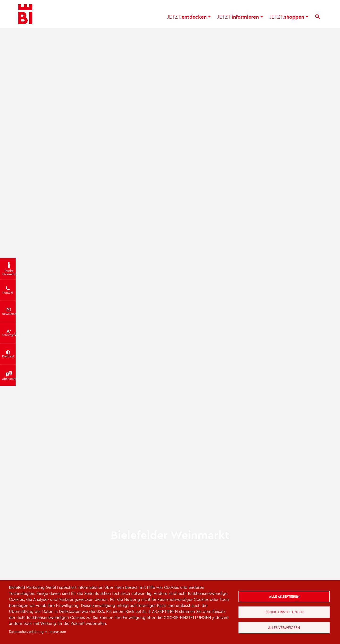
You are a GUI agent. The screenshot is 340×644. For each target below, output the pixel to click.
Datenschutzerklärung (26, 631)
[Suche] (317, 17)
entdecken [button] (189, 17)
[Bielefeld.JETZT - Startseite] (25, 14)
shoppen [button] (289, 17)
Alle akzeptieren (284, 596)
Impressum (57, 631)
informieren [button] (240, 17)
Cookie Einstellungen (284, 612)
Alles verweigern (284, 627)
